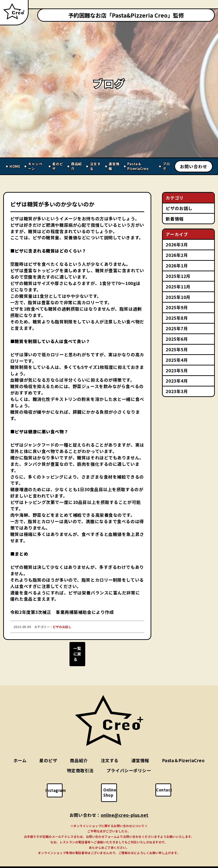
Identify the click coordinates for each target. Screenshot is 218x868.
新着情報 (175, 219)
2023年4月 (177, 381)
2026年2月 (177, 255)
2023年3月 (177, 391)
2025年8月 (177, 318)
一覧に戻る (77, 653)
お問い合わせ (194, 166)
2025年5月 (177, 349)
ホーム (20, 754)
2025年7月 (177, 328)
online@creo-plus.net (125, 804)
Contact (167, 783)
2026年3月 (177, 244)
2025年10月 (178, 297)
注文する (110, 754)
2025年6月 (177, 339)
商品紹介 (79, 754)
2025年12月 (178, 276)
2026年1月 (177, 265)
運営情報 (140, 754)
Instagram (59, 784)
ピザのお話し (179, 208)
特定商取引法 (80, 764)
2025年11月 (178, 286)
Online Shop (112, 783)
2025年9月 (177, 307)
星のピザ (48, 754)
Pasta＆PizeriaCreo (183, 754)
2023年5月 (177, 370)
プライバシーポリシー (129, 764)
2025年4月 (177, 360)
